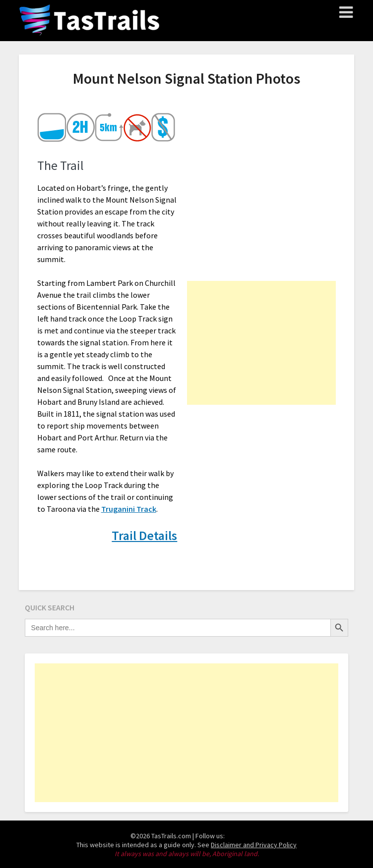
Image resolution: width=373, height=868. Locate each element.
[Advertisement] (261, 343)
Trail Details (144, 535)
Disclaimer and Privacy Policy (254, 845)
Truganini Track (129, 509)
